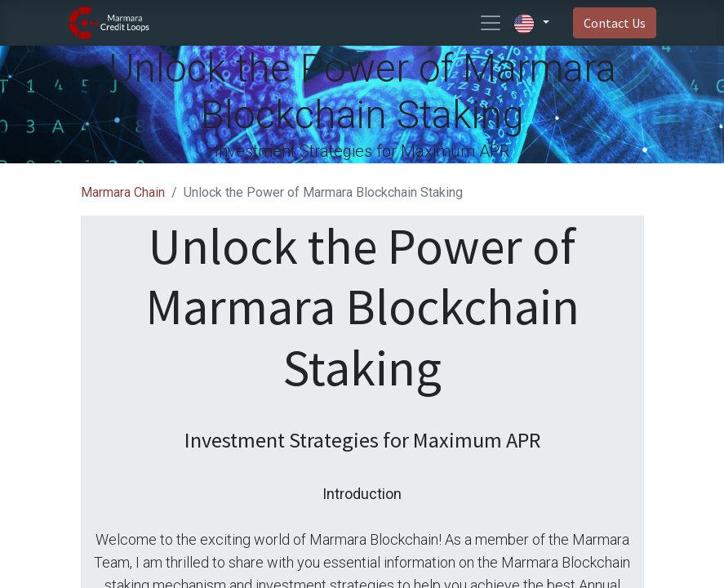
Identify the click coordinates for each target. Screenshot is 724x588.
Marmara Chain (123, 192)
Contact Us (615, 23)
